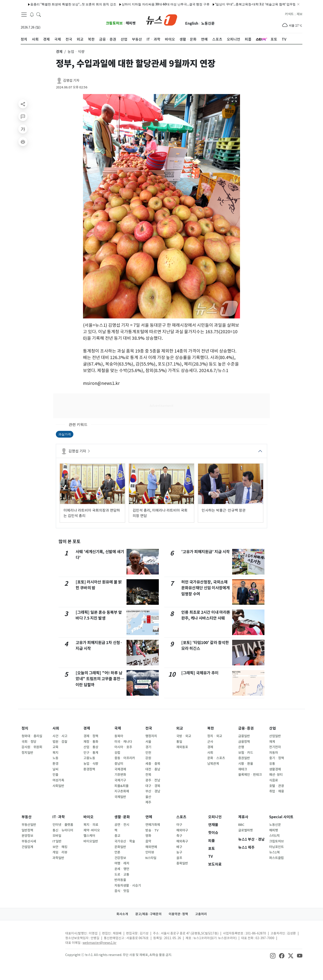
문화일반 (120, 847)
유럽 (117, 753)
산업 (273, 728)
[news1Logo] (39, 937)
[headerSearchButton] (39, 14)
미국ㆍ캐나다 (123, 742)
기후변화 (120, 775)
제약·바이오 (92, 830)
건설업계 (27, 847)
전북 (148, 775)
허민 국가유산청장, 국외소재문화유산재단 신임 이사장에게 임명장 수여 (205, 588)
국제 (118, 728)
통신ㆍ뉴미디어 (63, 830)
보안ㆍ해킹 (60, 847)
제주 (148, 802)
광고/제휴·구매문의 (148, 914)
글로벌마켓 (246, 830)
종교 (117, 836)
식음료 (274, 780)
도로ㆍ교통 (122, 875)
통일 (179, 742)
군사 (210, 742)
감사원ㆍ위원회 (32, 747)
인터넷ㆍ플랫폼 (63, 825)
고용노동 (89, 758)
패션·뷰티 (276, 775)
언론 (117, 852)
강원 (148, 758)
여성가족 (58, 780)
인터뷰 (150, 852)
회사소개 (122, 914)
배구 (179, 847)
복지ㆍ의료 (91, 825)
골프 (179, 858)
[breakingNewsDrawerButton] (32, 14)
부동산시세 (29, 841)
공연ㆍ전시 (122, 825)
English (192, 23)
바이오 (88, 817)
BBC (241, 825)
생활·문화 (122, 817)
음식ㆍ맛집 (122, 891)
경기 (148, 747)
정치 (25, 728)
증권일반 (244, 758)
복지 (55, 753)
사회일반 (58, 786)
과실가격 (65, 434)
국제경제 (120, 769)
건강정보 (120, 858)
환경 (55, 764)
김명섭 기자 (71, 80)
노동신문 (208, 23)
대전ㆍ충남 (153, 769)
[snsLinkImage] (273, 955)
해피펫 (131, 23)
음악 (148, 841)
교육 (55, 747)
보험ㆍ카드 (246, 753)
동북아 (119, 736)
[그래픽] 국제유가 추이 (200, 673)
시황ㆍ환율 (246, 764)
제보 (299, 14)
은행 (241, 747)
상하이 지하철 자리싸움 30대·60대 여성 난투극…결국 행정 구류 (156, 4)
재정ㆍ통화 (91, 742)
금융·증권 (246, 728)
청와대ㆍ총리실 (32, 736)
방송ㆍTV (152, 830)
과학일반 (58, 858)
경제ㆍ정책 (91, 736)
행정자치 (151, 736)
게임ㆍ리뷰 (60, 852)
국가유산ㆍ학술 (125, 841)
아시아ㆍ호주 (123, 747)
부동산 (27, 817)
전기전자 (275, 747)
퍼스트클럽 (276, 858)
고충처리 (201, 914)
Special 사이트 (281, 817)
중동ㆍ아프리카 (125, 758)
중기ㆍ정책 (277, 758)
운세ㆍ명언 (122, 869)
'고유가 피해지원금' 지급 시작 (205, 552)
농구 (179, 852)
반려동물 (120, 880)
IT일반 (57, 841)
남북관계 (213, 764)
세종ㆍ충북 (153, 764)
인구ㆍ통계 (91, 753)
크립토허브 (114, 23)
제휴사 (243, 817)
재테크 (243, 769)
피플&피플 (121, 786)
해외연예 (151, 847)
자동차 (274, 753)
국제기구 (120, 780)
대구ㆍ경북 (153, 786)
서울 (148, 742)
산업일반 (275, 736)
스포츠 (181, 817)
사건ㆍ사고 (60, 736)
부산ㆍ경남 (153, 791)
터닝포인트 (276, 847)
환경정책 (89, 769)
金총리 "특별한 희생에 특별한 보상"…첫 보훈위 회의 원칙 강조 (63, 4)
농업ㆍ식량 (91, 764)
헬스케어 (89, 836)
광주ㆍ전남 (153, 780)
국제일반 (120, 797)
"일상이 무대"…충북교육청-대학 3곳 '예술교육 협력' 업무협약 (247, 4)
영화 (148, 836)
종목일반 (182, 863)
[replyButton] (23, 116)
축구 (179, 836)
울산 (148, 797)
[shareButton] (23, 104)
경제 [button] (59, 52)
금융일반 (244, 736)
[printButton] (23, 142)
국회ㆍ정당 (29, 742)
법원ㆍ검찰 (60, 742)
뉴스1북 (274, 852)
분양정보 (27, 836)
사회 (56, 728)
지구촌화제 (122, 791)
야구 (179, 825)
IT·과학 (59, 817)
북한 (211, 728)
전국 (149, 728)
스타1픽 (274, 836)
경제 (87, 728)
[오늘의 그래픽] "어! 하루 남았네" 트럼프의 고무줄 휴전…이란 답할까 (100, 679)
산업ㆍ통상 (91, 747)
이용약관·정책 (178, 914)
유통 (272, 764)
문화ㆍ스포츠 (216, 758)
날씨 (55, 769)
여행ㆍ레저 (122, 863)
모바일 (57, 836)
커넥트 (289, 14)
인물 (55, 775)
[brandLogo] (162, 20)
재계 (272, 742)
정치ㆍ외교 (215, 736)
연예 (149, 817)
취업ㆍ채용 (277, 791)
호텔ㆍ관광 (277, 786)
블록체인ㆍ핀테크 (250, 775)
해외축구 (182, 841)
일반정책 (27, 830)
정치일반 (27, 753)
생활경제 (275, 769)
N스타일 (151, 858)
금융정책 (244, 742)
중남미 (119, 764)
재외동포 (182, 747)
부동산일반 (29, 825)
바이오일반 (91, 841)
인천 (148, 753)
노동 (55, 758)
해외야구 (182, 830)
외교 (180, 728)
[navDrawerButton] (24, 15)
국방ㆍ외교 (184, 736)
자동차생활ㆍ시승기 (128, 886)
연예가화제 (153, 825)
